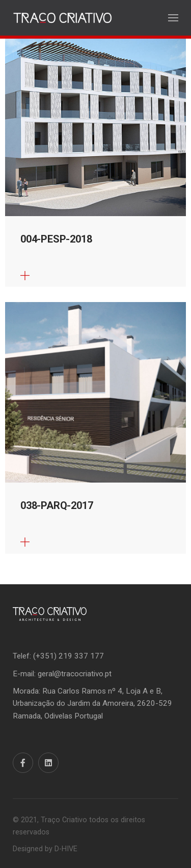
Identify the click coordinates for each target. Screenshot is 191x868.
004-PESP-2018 (56, 239)
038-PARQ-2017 (57, 505)
